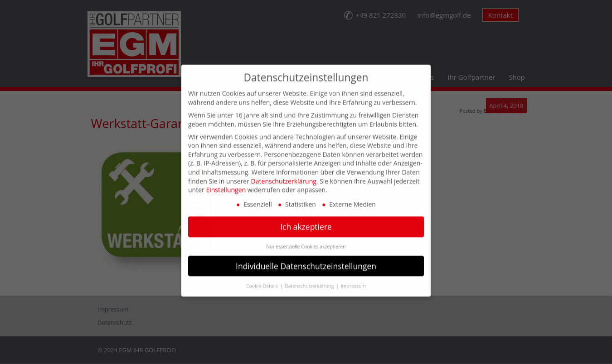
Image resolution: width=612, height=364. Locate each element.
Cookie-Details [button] (263, 278)
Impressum (353, 278)
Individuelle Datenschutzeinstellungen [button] (306, 258)
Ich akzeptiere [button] (306, 219)
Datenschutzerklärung (284, 173)
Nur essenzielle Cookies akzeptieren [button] (306, 238)
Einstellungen (226, 182)
